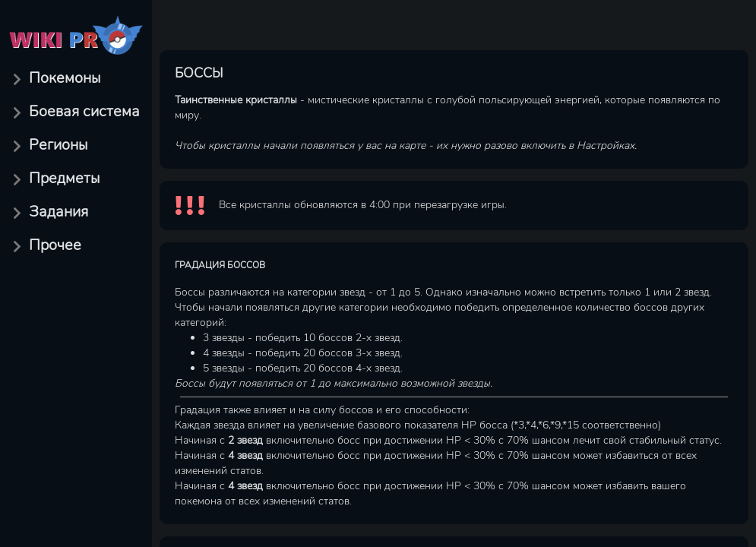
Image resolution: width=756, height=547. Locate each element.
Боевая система (84, 111)
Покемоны (65, 78)
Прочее (55, 245)
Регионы (58, 145)
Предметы (64, 178)
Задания (59, 212)
